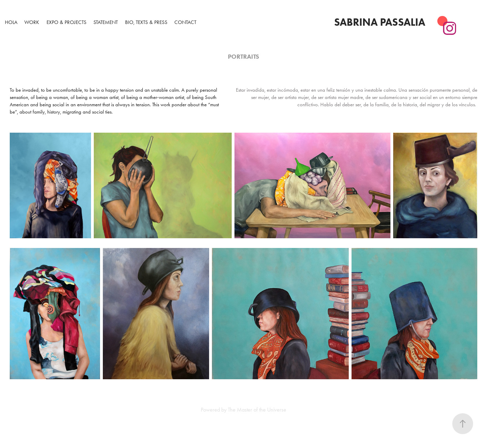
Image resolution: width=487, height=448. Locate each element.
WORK (32, 22)
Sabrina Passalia (380, 22)
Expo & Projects (67, 22)
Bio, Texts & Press (146, 22)
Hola (11, 22)
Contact (185, 22)
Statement (106, 22)
